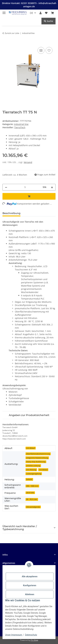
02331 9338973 (29, 3)
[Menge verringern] (6, 187)
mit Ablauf (31, 448)
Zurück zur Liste (12, 33)
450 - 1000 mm (32, 486)
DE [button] (31, 13)
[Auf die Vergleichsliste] (41, 50)
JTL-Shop (34, 640)
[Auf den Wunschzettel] (49, 50)
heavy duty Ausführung (36, 462)
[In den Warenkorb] (5, 43)
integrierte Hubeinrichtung (37, 458)
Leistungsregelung (34, 474)
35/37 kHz (30, 493)
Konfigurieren (30, 585)
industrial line (21, 124)
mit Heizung (31, 470)
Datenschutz (31, 635)
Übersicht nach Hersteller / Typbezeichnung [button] (20, 528)
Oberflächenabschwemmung (38, 454)
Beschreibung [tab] (11, 213)
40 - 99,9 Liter (32, 499)
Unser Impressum (14, 635)
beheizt (29, 479)
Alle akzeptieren (30, 576)
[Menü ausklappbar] (4, 11)
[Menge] (25, 187)
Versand (28, 162)
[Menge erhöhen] (52, 187)
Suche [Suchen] (48, 21)
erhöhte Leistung (33, 466)
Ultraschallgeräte (33, 507)
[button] (41, 13)
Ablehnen (30, 594)
